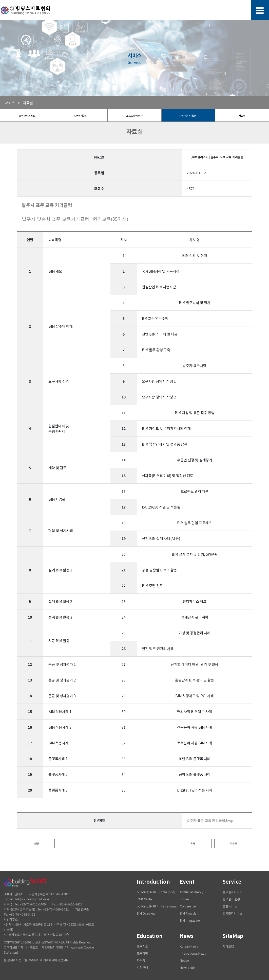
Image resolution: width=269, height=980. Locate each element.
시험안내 (142, 967)
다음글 (233, 843)
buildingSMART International (157, 906)
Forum (184, 899)
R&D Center (145, 899)
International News (193, 953)
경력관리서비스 (232, 913)
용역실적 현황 (231, 899)
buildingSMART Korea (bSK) (156, 892)
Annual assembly (191, 892)
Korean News (189, 946)
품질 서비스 (230, 906)
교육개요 (142, 946)
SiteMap (233, 936)
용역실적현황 (81, 116)
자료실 (242, 116)
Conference (188, 906)
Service (232, 881)
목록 (193, 843)
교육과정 (142, 953)
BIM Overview (146, 913)
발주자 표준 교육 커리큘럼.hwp (210, 820)
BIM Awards (188, 913)
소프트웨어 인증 (134, 116)
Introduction (153, 881)
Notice (184, 960)
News (187, 936)
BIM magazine (190, 920)
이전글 (36, 843)
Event (187, 881)
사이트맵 (228, 946)
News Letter (188, 967)
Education (150, 936)
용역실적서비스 (27, 116)
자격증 (141, 960)
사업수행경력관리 (188, 116)
